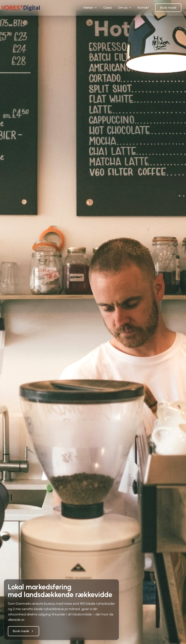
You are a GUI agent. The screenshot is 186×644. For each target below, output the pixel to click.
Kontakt (143, 8)
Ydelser (90, 8)
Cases (108, 8)
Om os (125, 8)
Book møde (168, 8)
